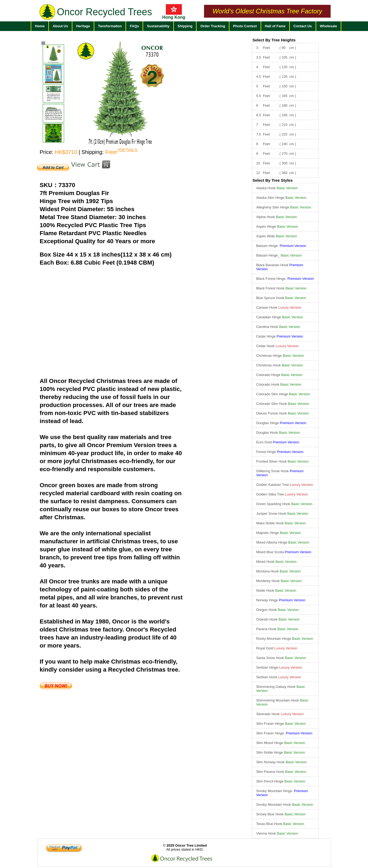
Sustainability (158, 26)
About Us (60, 26)
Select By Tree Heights (274, 40)
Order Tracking (213, 26)
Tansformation (110, 26)
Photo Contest (245, 26)
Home (40, 26)
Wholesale (328, 26)
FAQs (134, 26)
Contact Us (303, 26)
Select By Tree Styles (273, 180)
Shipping (185, 26)
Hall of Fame (275, 26)
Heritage (83, 26)
